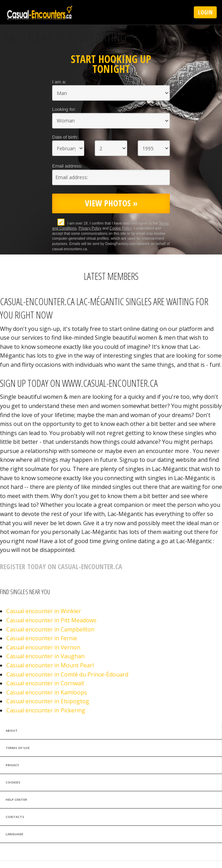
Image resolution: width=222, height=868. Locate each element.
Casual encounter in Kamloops (47, 692)
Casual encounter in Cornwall (45, 683)
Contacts (15, 817)
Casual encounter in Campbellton (50, 629)
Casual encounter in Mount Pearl (50, 665)
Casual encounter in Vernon (43, 647)
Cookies (13, 782)
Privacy (12, 765)
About (12, 731)
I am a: (59, 82)
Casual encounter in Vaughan (45, 656)
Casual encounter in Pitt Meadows (51, 620)
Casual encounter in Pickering (46, 710)
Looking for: (64, 109)
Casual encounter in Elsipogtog (48, 701)
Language (14, 834)
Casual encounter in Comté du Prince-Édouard (67, 674)
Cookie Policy (121, 228)
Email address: (67, 166)
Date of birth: (65, 137)
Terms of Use (18, 748)
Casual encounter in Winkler (44, 611)
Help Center (16, 800)
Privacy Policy (90, 228)
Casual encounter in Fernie (42, 638)
